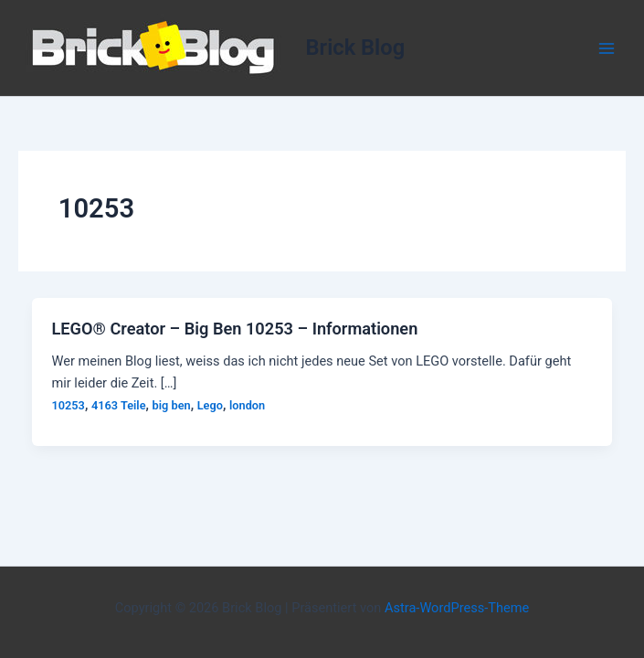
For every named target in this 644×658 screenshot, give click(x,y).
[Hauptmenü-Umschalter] (607, 48)
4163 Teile (119, 405)
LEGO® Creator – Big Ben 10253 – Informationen (234, 329)
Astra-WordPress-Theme (457, 608)
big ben (172, 405)
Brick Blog (356, 48)
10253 (68, 405)
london (247, 405)
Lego (210, 405)
